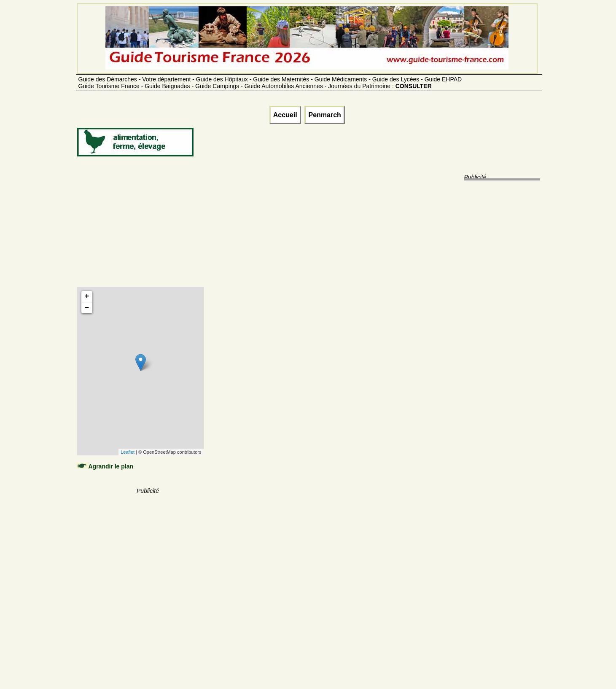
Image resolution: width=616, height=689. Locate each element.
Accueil (285, 115)
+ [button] (87, 296)
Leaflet (128, 452)
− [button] (87, 308)
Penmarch (324, 115)
